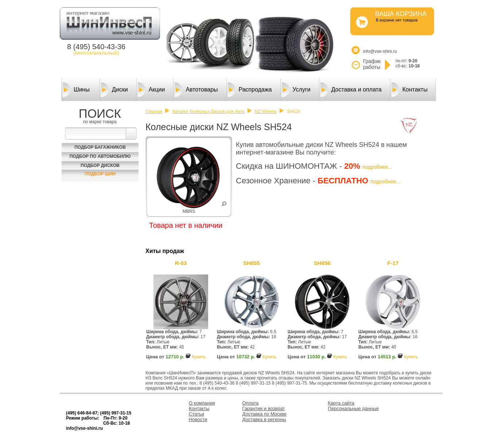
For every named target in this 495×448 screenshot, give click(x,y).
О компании (202, 403)
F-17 (393, 263)
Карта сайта (341, 403)
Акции (151, 90)
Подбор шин (100, 174)
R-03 (181, 263)
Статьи (196, 414)
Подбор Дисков (100, 165)
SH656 (322, 263)
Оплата (251, 403)
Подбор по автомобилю (100, 156)
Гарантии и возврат (264, 408)
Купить (199, 357)
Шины (76, 90)
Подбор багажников (100, 147)
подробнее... (377, 167)
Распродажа (250, 90)
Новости (198, 419)
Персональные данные (354, 408)
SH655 (252, 263)
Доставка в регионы (264, 419)
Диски (114, 90)
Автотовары (196, 90)
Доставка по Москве (265, 414)
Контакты (410, 90)
